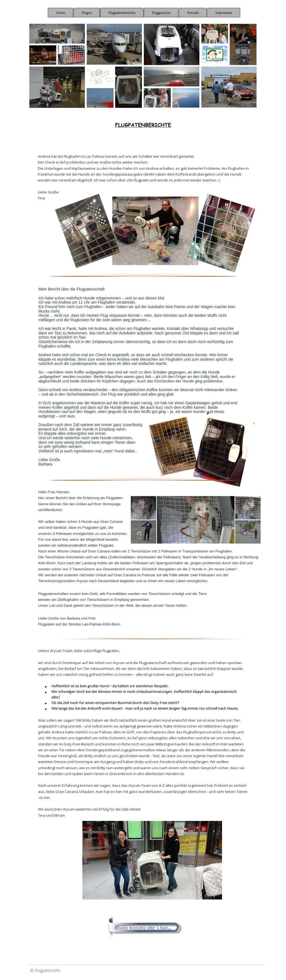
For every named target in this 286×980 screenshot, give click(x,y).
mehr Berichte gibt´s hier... (145, 928)
